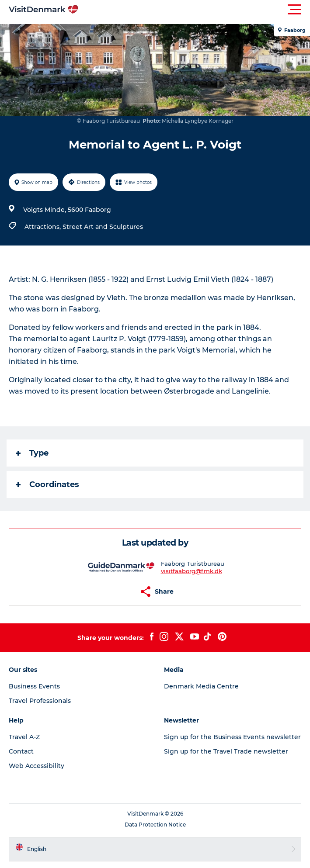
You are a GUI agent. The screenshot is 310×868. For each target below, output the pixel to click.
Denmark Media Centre (201, 686)
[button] (194, 10)
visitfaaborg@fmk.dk (192, 571)
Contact (21, 751)
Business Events (34, 686)
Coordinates (47, 484)
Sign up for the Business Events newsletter (232, 737)
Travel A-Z (24, 737)
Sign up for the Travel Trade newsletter (226, 751)
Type (32, 453)
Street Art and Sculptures (103, 227)
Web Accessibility (37, 766)
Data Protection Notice (155, 825)
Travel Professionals (40, 701)
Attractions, (44, 227)
